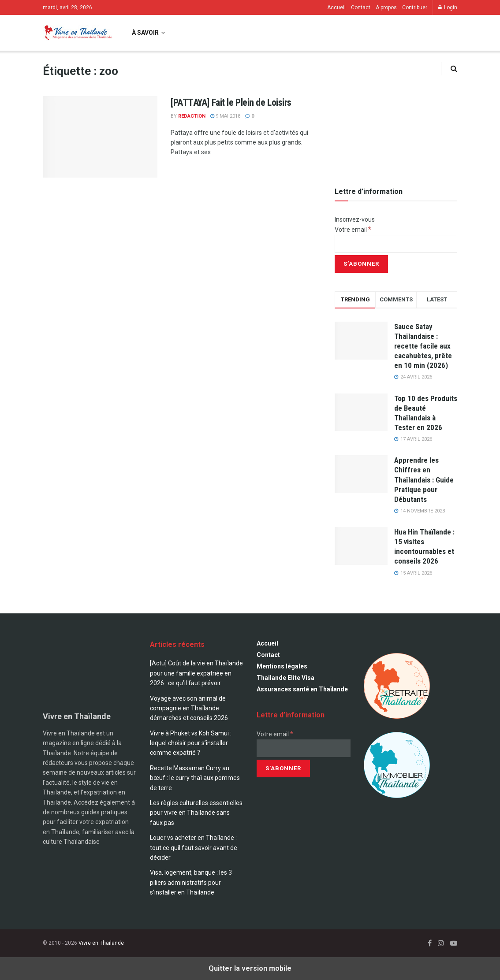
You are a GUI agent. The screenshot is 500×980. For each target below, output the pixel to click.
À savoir (145, 33)
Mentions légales (282, 666)
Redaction (192, 116)
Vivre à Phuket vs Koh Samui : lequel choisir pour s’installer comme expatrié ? (191, 743)
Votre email (353, 230)
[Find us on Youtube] (454, 943)
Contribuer (415, 7)
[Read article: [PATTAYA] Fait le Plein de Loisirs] (100, 137)
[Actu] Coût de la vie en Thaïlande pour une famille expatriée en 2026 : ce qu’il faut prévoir (196, 673)
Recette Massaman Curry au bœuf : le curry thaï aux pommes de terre (195, 778)
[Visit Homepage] (78, 33)
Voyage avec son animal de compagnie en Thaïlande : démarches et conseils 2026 (189, 708)
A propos (386, 7)
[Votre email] (396, 244)
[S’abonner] (361, 264)
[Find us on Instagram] (441, 943)
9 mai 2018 (225, 116)
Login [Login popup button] (448, 7)
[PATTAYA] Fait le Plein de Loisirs (231, 102)
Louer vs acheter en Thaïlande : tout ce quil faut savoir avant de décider (194, 848)
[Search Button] (454, 69)
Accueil (336, 7)
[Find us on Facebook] (430, 943)
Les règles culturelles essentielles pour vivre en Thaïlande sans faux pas (196, 813)
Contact (361, 7)
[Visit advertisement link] (396, 115)
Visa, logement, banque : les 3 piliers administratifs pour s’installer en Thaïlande (191, 882)
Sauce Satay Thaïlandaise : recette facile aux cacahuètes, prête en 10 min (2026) (423, 346)
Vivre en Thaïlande (101, 943)
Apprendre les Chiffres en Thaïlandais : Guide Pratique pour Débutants (424, 479)
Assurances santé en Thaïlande (302, 689)
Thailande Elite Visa (285, 678)
